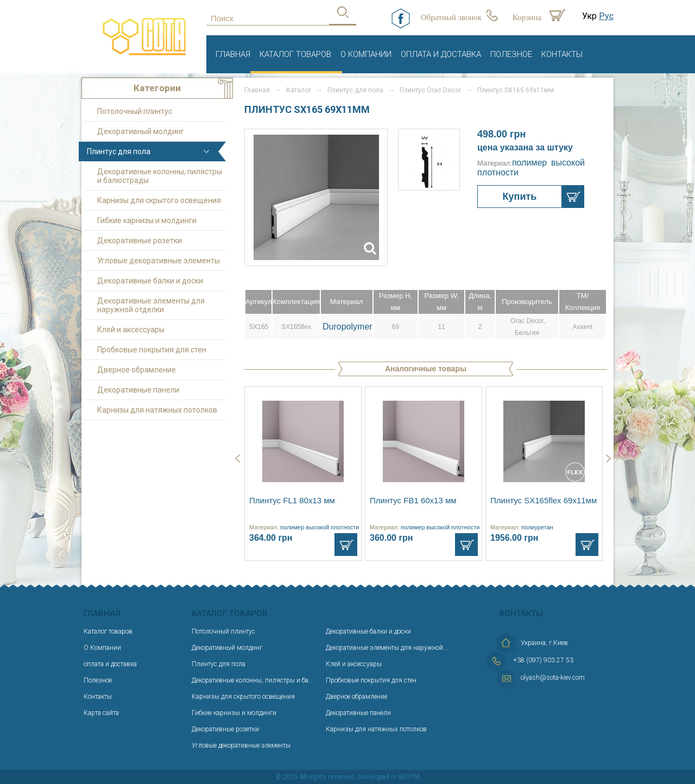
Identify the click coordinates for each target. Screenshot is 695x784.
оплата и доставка (441, 54)
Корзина (527, 17)
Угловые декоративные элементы (159, 261)
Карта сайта (101, 713)
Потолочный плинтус (135, 111)
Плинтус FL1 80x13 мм (292, 500)
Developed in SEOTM (389, 777)
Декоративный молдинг (141, 131)
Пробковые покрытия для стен (152, 350)
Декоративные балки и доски (150, 281)
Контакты (562, 54)
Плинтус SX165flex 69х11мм (544, 500)
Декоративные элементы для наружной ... (388, 648)
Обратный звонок (451, 17)
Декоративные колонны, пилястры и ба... (252, 680)
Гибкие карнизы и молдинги (147, 220)
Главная (233, 54)
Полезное (511, 54)
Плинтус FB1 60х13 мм (413, 500)
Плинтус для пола (119, 151)
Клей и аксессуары (131, 330)
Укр (589, 16)
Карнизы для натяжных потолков (157, 410)
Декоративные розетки (140, 241)
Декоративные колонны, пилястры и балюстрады (160, 176)
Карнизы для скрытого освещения (159, 200)
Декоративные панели (138, 390)
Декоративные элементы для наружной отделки (151, 305)
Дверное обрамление (137, 370)
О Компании (366, 54)
